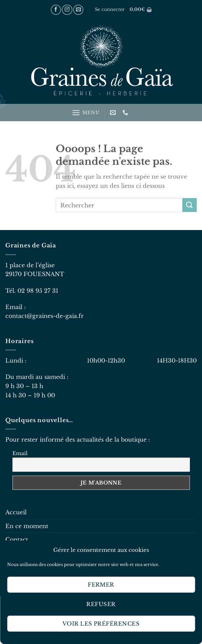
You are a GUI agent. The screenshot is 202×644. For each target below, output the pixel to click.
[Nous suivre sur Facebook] (56, 10)
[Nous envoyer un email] (78, 10)
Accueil (16, 512)
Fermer (101, 585)
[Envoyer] (190, 205)
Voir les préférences (101, 624)
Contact (17, 539)
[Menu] (86, 113)
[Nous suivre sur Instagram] (67, 10)
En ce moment (27, 526)
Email (20, 453)
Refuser (101, 604)
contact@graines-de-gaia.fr (45, 316)
